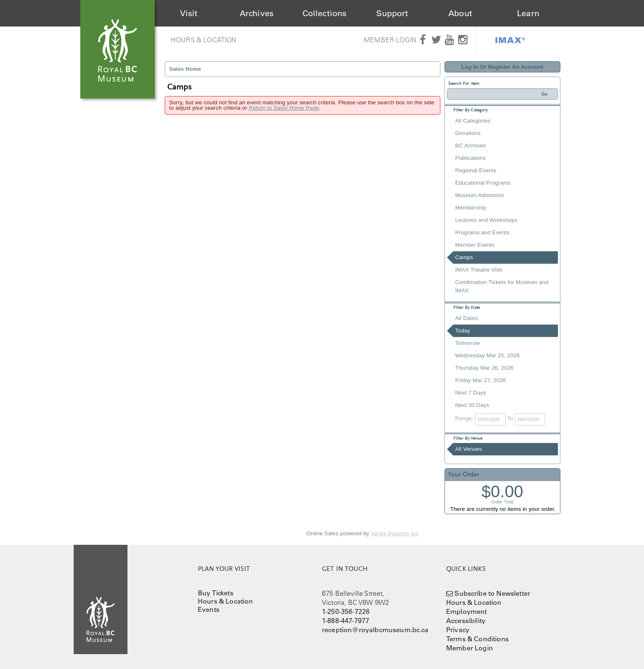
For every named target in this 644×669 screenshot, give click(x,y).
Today (463, 331)
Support (392, 13)
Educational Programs (483, 183)
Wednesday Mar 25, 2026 (488, 355)
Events (209, 609)
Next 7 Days (471, 393)
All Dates (467, 318)
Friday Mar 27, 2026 (481, 380)
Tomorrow (468, 343)
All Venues (469, 449)
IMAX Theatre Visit (479, 270)
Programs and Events (482, 232)
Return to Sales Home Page (284, 108)
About (460, 13)
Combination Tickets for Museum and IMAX (502, 286)
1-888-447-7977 (346, 621)
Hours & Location (204, 40)
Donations (468, 133)
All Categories (473, 121)
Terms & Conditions (477, 639)
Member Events (475, 245)
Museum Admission (480, 195)
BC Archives (471, 146)
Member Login (390, 40)
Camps (464, 257)
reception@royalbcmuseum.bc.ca (375, 630)
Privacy (458, 630)
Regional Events (476, 170)
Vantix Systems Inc (395, 533)
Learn (528, 13)
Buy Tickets (216, 593)
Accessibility (466, 621)
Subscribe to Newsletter (492, 593)
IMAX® (510, 40)
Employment (467, 611)
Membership (471, 208)
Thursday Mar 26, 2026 (484, 368)
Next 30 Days (472, 405)
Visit (189, 13)
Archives (257, 13)
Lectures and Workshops (487, 220)
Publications (471, 158)
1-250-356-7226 (346, 611)
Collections (325, 13)
